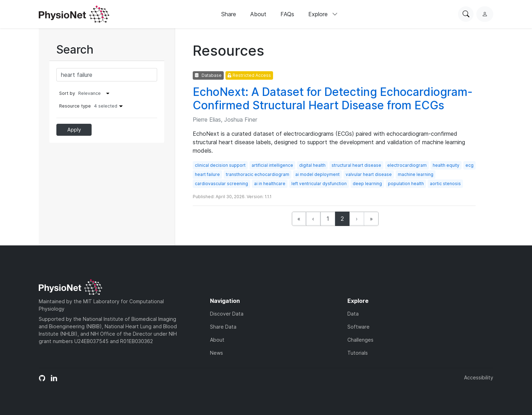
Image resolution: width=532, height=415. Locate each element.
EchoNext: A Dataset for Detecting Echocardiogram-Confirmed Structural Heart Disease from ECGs (333, 99)
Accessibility (479, 377)
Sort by (67, 93)
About (258, 14)
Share (229, 14)
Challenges (360, 340)
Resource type (93, 106)
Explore (323, 14)
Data (353, 314)
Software (358, 327)
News (216, 353)
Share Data (223, 327)
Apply (74, 130)
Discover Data (227, 314)
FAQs (287, 14)
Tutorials (358, 353)
